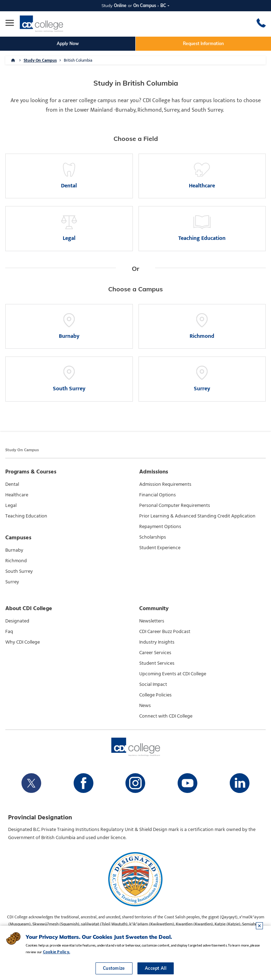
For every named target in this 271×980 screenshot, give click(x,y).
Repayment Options (160, 527)
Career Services (155, 653)
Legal (11, 505)
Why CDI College (23, 642)
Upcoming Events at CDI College (173, 674)
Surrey (12, 582)
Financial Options (158, 495)
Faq (9, 632)
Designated (17, 621)
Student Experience (160, 548)
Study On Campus (40, 60)
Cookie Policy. (57, 952)
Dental (12, 484)
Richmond (16, 561)
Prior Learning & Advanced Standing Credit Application (197, 516)
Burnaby (14, 550)
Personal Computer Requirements (175, 505)
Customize (114, 968)
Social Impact (153, 684)
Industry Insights (157, 642)
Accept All (156, 968)
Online (120, 5)
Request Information (203, 44)
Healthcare (17, 495)
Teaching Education (26, 516)
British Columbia (78, 60)
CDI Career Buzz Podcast (165, 632)
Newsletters (152, 621)
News (145, 706)
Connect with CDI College (166, 716)
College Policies (155, 695)
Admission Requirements (165, 484)
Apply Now (68, 44)
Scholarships (153, 537)
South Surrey (19, 571)
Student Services (157, 663)
